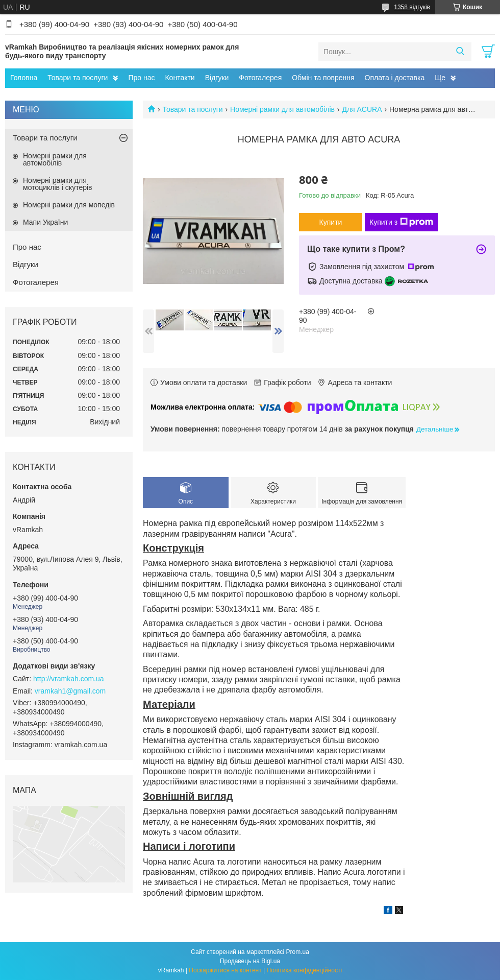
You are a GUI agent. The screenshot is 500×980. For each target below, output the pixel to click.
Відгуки (217, 78)
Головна (24, 78)
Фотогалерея (260, 78)
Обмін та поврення (323, 78)
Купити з (401, 222)
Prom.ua (298, 952)
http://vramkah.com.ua (69, 679)
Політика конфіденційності (305, 970)
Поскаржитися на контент (225, 970)
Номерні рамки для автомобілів (282, 109)
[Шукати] (460, 52)
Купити (331, 222)
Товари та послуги (78, 78)
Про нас (141, 78)
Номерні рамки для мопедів (69, 205)
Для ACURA (362, 109)
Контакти (180, 78)
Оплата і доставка (395, 78)
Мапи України (45, 222)
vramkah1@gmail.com (70, 691)
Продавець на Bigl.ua (250, 961)
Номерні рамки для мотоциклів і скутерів (58, 184)
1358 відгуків (412, 7)
